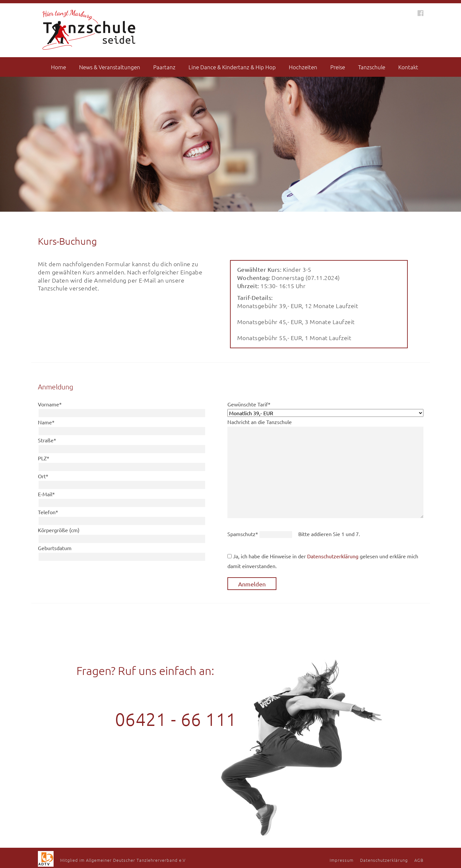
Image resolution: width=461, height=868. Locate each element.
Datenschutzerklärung (333, 556)
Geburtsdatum (55, 548)
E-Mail (46, 494)
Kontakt (408, 67)
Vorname (50, 404)
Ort (43, 476)
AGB (419, 860)
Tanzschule (372, 67)
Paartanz (164, 67)
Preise (338, 67)
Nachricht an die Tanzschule (260, 422)
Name (46, 422)
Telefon (48, 512)
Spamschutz (243, 534)
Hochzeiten (303, 67)
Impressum (342, 860)
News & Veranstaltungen (110, 67)
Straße (47, 440)
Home (58, 67)
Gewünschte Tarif (249, 404)
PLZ (44, 458)
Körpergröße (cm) (59, 530)
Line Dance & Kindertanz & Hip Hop (232, 67)
